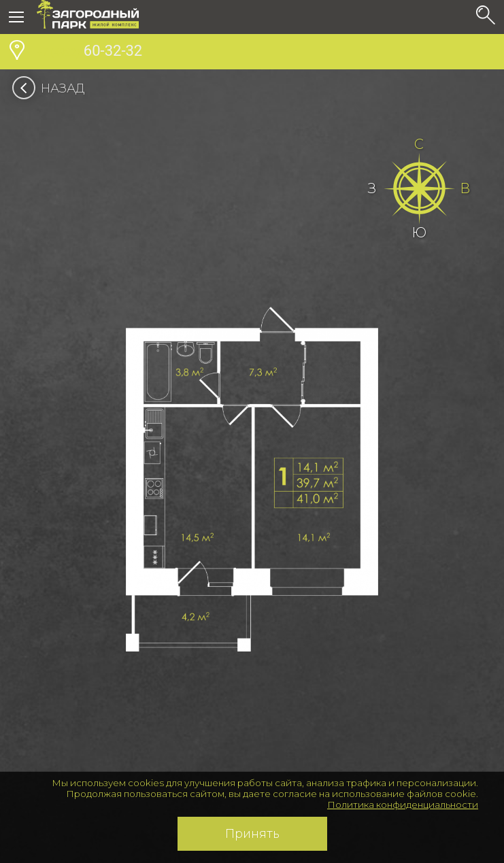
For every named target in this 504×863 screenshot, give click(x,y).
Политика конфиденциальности (403, 805)
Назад (53, 88)
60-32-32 (89, 52)
